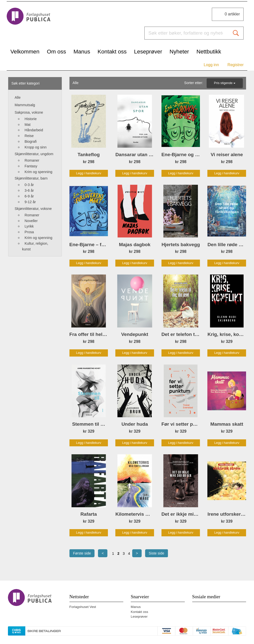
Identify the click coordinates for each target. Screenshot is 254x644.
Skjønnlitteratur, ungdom (34, 154)
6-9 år (29, 196)
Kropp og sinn (36, 147)
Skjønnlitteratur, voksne (33, 209)
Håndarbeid (34, 130)
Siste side (157, 553)
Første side (82, 553)
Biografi (31, 141)
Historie (31, 119)
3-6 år (29, 190)
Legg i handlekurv (89, 173)
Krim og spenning (38, 172)
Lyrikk (29, 226)
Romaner (32, 160)
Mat (28, 125)
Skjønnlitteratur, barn (31, 178)
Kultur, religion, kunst (35, 246)
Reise (29, 136)
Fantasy (31, 166)
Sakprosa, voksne (29, 112)
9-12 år (30, 202)
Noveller (31, 221)
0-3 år (29, 185)
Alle (18, 97)
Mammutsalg (25, 105)
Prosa (29, 232)
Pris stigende (225, 83)
